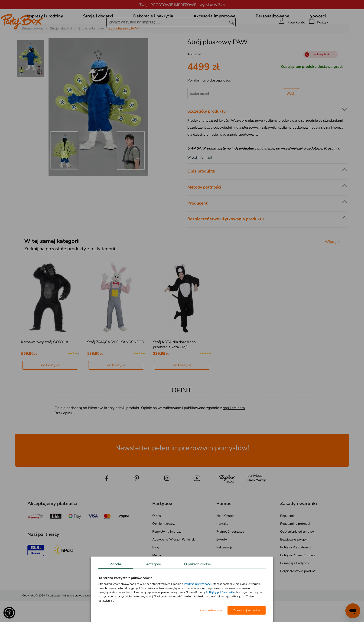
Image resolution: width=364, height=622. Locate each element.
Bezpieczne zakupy (293, 561)
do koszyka (50, 386)
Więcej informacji (200, 179)
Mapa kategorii (163, 584)
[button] (9, 613)
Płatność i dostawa (230, 553)
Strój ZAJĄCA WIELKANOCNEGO (116, 363)
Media (157, 576)
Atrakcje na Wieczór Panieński (174, 561)
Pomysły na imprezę (167, 553)
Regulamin (288, 537)
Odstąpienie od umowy (297, 553)
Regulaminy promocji (295, 545)
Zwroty (222, 561)
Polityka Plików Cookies (298, 576)
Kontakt (222, 545)
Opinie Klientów (164, 545)
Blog (156, 568)
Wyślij (291, 115)
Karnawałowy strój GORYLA (45, 363)
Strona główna (33, 50)
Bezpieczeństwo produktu (299, 592)
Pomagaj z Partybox (295, 584)
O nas (157, 537)
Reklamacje (224, 568)
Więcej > (332, 263)
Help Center (225, 537)
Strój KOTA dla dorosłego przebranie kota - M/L (174, 366)
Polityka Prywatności (295, 568)
